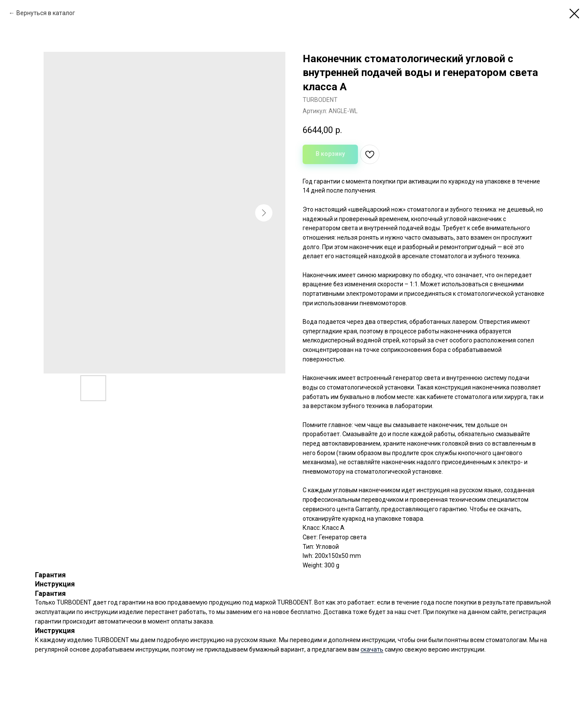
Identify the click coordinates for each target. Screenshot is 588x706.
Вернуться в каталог (46, 13)
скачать (372, 649)
